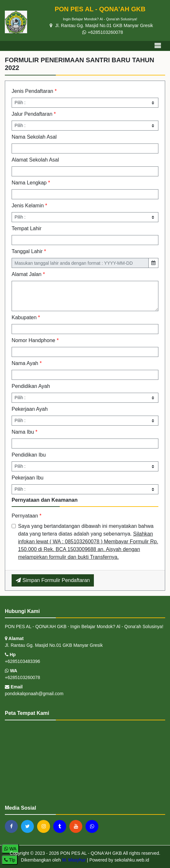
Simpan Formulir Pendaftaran (53, 580)
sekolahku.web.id (132, 860)
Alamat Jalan (28, 274)
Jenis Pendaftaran (34, 91)
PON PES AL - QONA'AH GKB (90, 853)
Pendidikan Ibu (29, 455)
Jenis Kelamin (29, 206)
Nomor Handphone (35, 340)
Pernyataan (27, 516)
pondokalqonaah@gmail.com (34, 694)
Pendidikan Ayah (31, 386)
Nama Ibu (25, 432)
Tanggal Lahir (29, 251)
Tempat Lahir (27, 228)
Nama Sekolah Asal (34, 137)
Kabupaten (26, 317)
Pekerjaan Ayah (30, 409)
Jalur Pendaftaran (34, 114)
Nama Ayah (27, 363)
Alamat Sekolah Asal (35, 160)
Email (14, 687)
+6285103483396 (22, 661)
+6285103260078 (103, 32)
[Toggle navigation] (158, 46)
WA (11, 671)
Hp (10, 655)
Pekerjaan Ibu (28, 478)
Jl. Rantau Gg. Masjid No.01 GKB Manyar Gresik (101, 25)
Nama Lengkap (31, 183)
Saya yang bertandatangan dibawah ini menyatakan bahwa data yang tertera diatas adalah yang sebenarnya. (88, 542)
